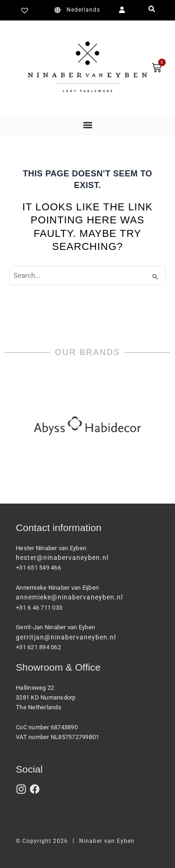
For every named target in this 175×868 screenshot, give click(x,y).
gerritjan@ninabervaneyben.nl (66, 637)
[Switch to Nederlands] (79, 10)
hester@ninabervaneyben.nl (62, 558)
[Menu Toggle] (88, 125)
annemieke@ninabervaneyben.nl (69, 597)
